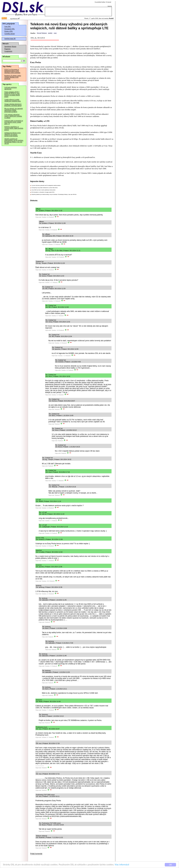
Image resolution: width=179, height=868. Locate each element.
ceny (55, 33)
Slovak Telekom (42, 33)
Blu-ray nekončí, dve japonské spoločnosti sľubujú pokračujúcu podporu (14, 110)
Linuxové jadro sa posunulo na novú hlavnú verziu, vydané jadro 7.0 (14, 122)
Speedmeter (8, 46)
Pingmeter (7, 49)
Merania (14, 46)
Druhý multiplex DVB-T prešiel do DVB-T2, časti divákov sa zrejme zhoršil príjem (12, 94)
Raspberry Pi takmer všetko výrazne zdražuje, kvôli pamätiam (13, 77)
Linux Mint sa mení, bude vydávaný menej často (43, 190)
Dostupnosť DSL (10, 29)
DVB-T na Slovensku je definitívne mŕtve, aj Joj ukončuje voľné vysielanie (12, 71)
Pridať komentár (36, 854)
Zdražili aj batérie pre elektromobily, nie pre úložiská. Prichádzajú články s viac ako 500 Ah (14, 141)
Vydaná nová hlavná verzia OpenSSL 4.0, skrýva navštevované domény (12, 134)
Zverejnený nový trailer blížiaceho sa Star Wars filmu (44, 188)
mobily (50, 33)
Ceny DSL (8, 26)
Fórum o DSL (9, 31)
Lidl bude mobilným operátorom (11, 88)
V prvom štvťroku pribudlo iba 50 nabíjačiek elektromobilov (46, 185)
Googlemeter (8, 51)
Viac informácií (122, 865)
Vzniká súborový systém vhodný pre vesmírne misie (13, 100)
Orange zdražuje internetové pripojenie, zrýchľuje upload (13, 105)
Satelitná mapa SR (10, 38)
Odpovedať (38, 217)
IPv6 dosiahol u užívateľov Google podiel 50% (43, 192)
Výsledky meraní (10, 34)
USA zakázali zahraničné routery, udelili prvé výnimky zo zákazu (13, 116)
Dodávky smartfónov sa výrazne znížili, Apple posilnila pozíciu (14, 128)
